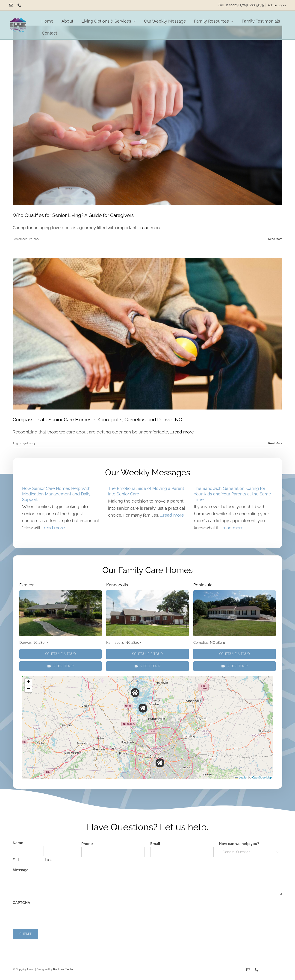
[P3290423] (147, 592)
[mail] (11, 5)
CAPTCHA (21, 903)
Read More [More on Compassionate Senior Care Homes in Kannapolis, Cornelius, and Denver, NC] (275, 443)
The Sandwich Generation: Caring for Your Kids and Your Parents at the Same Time (232, 494)
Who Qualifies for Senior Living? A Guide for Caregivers (73, 215)
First (16, 860)
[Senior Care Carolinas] (18, 20)
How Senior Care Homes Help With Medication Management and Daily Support (56, 494)
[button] (135, 693)
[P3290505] (60, 592)
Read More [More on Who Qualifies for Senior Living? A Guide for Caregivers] (275, 239)
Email (155, 844)
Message (21, 870)
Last (48, 860)
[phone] (19, 5)
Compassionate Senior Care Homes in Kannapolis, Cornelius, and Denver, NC (97, 420)
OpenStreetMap (262, 778)
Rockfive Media (63, 969)
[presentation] (48, 915)
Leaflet (241, 778)
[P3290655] (235, 592)
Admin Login (277, 5)
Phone (87, 844)
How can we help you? (239, 844)
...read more (149, 228)
